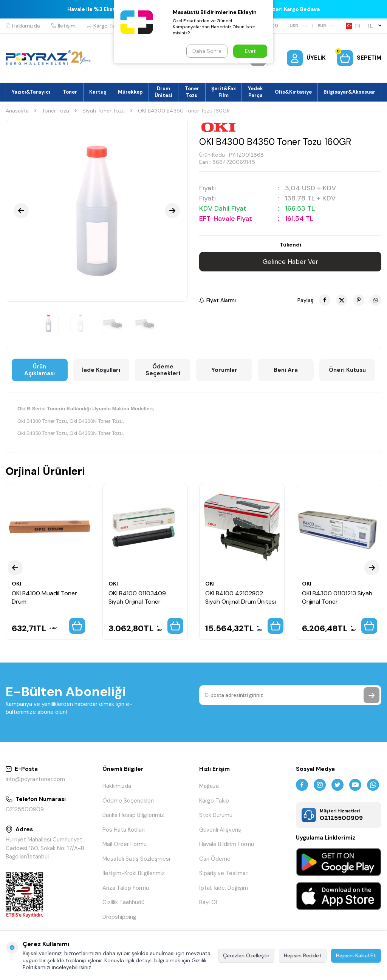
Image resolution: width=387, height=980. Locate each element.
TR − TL (364, 26)
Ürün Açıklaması (39, 370)
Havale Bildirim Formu (227, 844)
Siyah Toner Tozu (104, 111)
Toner (70, 92)
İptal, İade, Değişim (224, 888)
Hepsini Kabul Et (356, 955)
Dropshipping (119, 917)
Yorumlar (224, 370)
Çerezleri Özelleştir (246, 955)
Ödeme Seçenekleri (163, 370)
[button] (21, 211)
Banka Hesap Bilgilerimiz (133, 815)
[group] (97, 211)
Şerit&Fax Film (224, 92)
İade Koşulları (101, 370)
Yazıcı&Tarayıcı (31, 92)
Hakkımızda (23, 26)
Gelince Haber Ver (290, 262)
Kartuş (98, 92)
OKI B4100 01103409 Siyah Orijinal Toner (137, 597)
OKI (16, 584)
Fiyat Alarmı (217, 300)
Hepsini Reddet (303, 955)
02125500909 (25, 809)
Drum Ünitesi (163, 92)
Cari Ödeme (215, 859)
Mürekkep (130, 92)
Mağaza (209, 786)
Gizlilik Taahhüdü (123, 902)
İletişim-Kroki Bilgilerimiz (134, 873)
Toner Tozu (192, 92)
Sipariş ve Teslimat (224, 873)
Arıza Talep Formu (126, 888)
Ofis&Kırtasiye (293, 92)
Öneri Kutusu (347, 370)
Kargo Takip (105, 26)
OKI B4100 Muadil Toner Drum (44, 597)
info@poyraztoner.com (35, 779)
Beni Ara (286, 370)
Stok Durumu (216, 815)
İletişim (63, 26)
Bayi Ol (208, 902)
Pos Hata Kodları (124, 830)
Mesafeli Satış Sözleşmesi (136, 859)
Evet (250, 51)
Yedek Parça (255, 92)
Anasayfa (17, 111)
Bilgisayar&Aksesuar (349, 92)
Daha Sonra (207, 51)
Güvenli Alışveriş (220, 830)
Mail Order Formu (125, 844)
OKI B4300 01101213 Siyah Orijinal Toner (337, 597)
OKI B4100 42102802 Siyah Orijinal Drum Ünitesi (241, 597)
